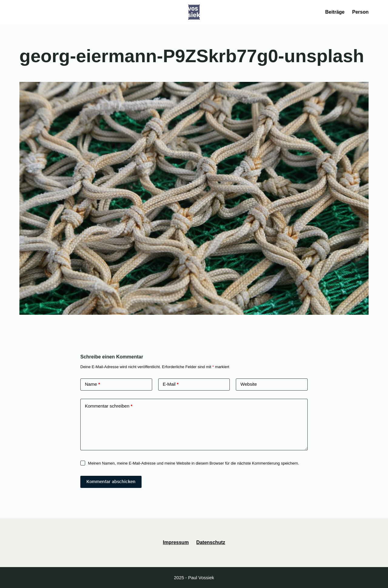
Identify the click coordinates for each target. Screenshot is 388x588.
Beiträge (335, 12)
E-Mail (171, 384)
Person (360, 12)
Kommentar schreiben (109, 406)
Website (249, 384)
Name (92, 384)
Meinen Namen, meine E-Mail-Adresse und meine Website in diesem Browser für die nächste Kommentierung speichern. (193, 463)
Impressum (176, 542)
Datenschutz (211, 542)
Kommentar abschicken (111, 481)
